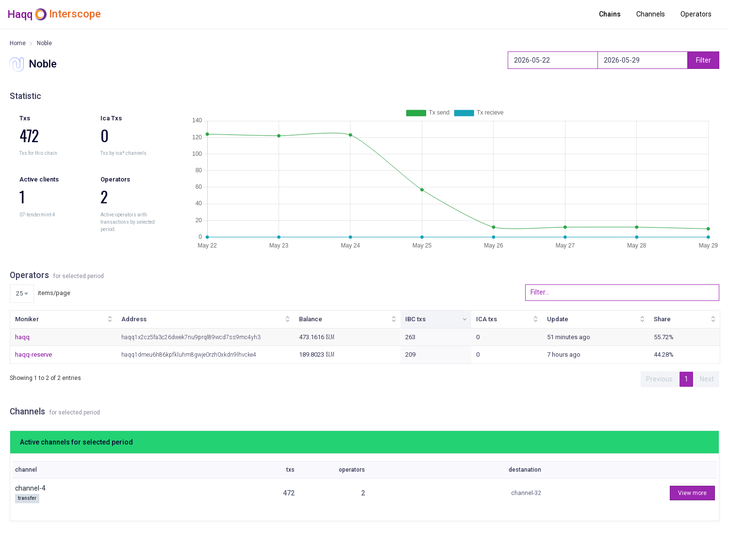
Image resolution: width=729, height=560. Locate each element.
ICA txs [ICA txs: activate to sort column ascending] (487, 319)
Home (18, 43)
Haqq (20, 14)
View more (692, 493)
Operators (696, 14)
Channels (651, 14)
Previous (659, 379)
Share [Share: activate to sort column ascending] (662, 319)
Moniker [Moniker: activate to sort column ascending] (27, 319)
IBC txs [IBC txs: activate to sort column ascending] (415, 319)
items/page (40, 294)
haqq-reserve (33, 354)
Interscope (75, 14)
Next (707, 379)
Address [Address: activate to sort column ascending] (134, 319)
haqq (22, 337)
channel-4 (30, 488)
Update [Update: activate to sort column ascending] (558, 319)
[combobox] (22, 294)
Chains (610, 14)
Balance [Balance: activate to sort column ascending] (311, 319)
